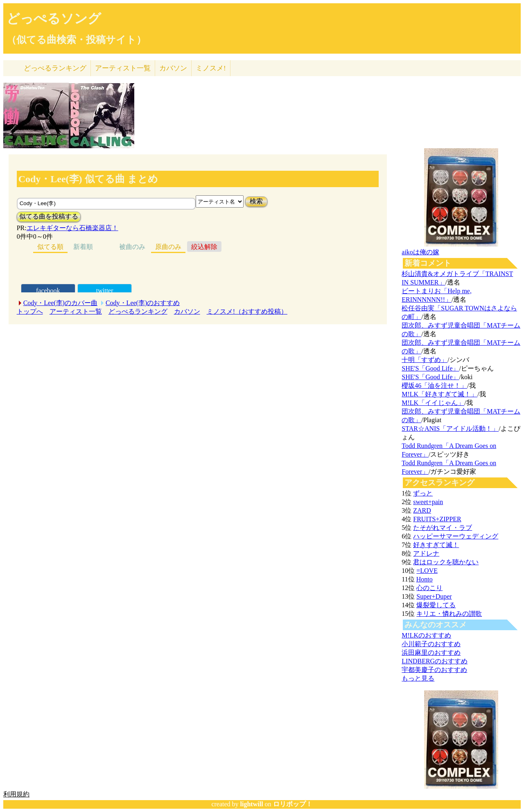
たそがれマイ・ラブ (443, 528)
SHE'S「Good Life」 (430, 368)
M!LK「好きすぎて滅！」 (439, 394)
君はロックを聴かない (446, 562)
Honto (425, 579)
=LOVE (427, 571)
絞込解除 (204, 247)
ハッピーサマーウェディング (456, 536)
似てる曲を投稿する (49, 216)
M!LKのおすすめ (426, 635)
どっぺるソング (54, 18)
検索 (256, 201)
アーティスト (123, 68)
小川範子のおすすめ (431, 644)
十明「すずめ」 (425, 360)
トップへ (30, 311)
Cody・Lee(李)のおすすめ (143, 303)
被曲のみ (132, 247)
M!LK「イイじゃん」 (433, 403)
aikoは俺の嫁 (420, 252)
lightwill (252, 804)
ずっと (423, 493)
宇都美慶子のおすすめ (434, 670)
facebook (48, 291)
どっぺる (55, 68)
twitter (105, 291)
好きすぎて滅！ (436, 545)
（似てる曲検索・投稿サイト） (76, 40)
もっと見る (418, 678)
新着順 (83, 247)
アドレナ (426, 553)
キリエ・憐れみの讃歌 (449, 614)
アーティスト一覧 (76, 311)
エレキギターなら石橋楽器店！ (72, 228)
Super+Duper (434, 596)
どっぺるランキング (138, 311)
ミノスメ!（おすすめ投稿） (247, 311)
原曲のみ (168, 247)
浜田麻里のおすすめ (431, 653)
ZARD (422, 510)
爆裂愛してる (436, 605)
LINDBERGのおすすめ (435, 661)
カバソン (173, 68)
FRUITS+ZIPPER (437, 519)
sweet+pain (428, 502)
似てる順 (50, 247)
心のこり (429, 588)
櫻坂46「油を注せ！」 (434, 386)
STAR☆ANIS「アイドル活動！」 (450, 429)
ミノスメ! (211, 68)
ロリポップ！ (293, 804)
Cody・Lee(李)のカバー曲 (60, 303)
